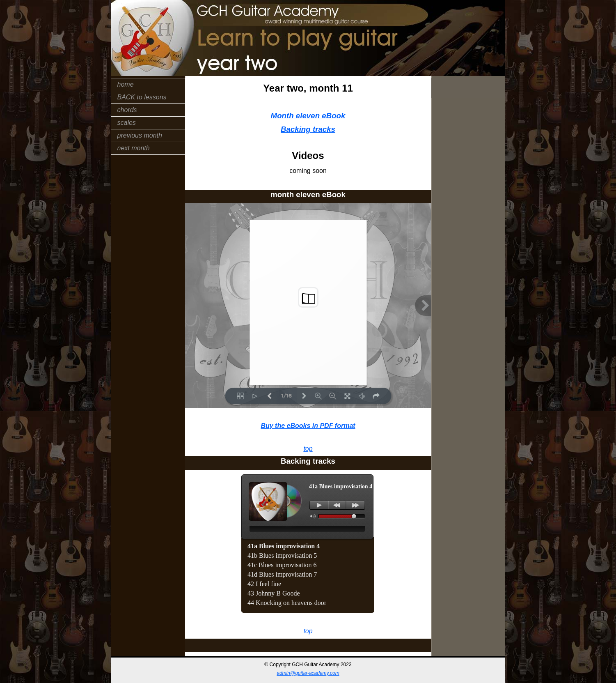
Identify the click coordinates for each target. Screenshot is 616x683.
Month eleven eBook (308, 116)
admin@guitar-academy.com (308, 673)
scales (127, 123)
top (308, 449)
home (126, 84)
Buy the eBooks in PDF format (308, 426)
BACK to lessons (142, 97)
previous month (140, 135)
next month (134, 148)
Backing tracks (308, 129)
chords (127, 110)
